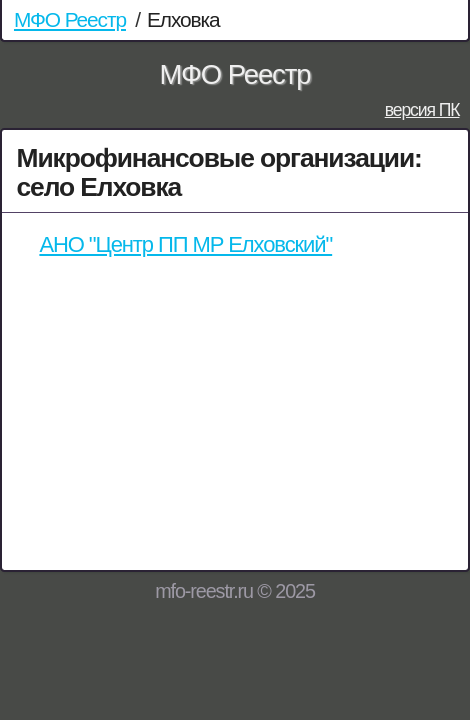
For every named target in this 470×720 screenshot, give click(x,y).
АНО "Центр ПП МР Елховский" (185, 244)
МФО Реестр (70, 19)
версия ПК (422, 110)
